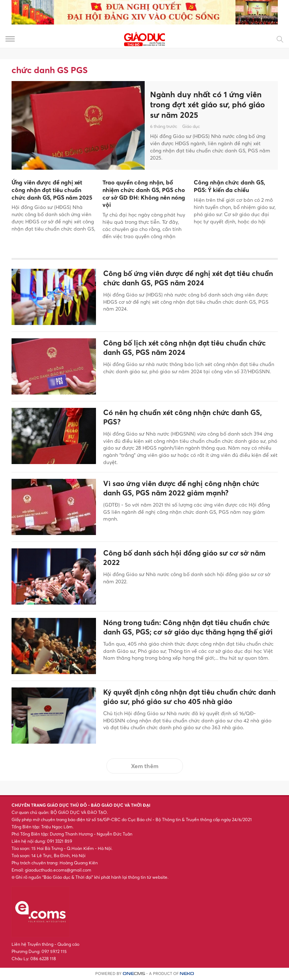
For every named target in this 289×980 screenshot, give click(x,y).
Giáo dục (191, 126)
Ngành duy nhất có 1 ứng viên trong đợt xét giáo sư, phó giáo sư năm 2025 (207, 105)
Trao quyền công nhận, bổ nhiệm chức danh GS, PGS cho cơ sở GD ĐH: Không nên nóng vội (144, 193)
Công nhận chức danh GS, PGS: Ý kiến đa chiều (229, 186)
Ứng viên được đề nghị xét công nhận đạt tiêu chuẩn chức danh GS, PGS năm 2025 (52, 190)
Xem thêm (145, 766)
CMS (134, 974)
